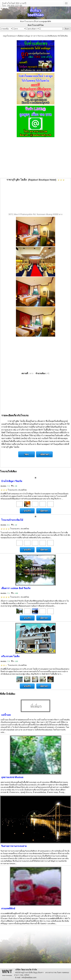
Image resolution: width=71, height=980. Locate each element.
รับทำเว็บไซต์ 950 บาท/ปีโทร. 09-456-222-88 (14, 4)
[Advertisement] (35, 158)
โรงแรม (14, 490)
